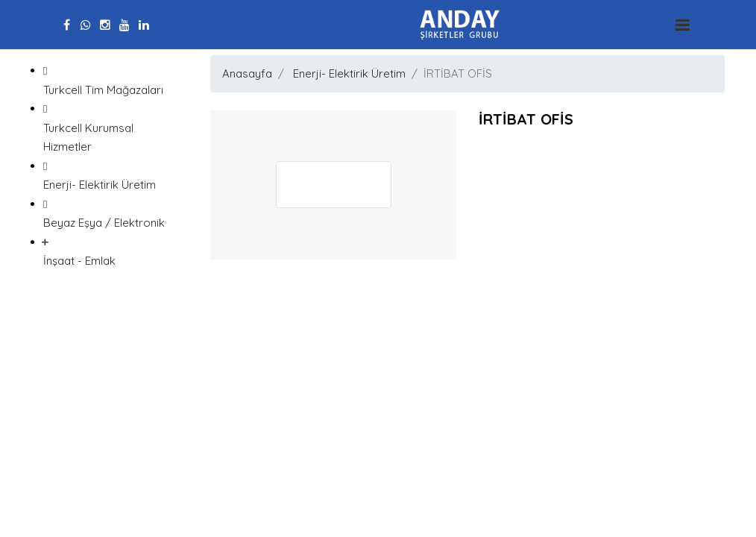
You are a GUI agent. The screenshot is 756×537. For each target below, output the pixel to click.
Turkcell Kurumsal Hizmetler (110, 126)
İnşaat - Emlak (110, 251)
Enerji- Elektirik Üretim (110, 175)
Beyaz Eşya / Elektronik (110, 213)
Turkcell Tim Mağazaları (110, 79)
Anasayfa (247, 73)
